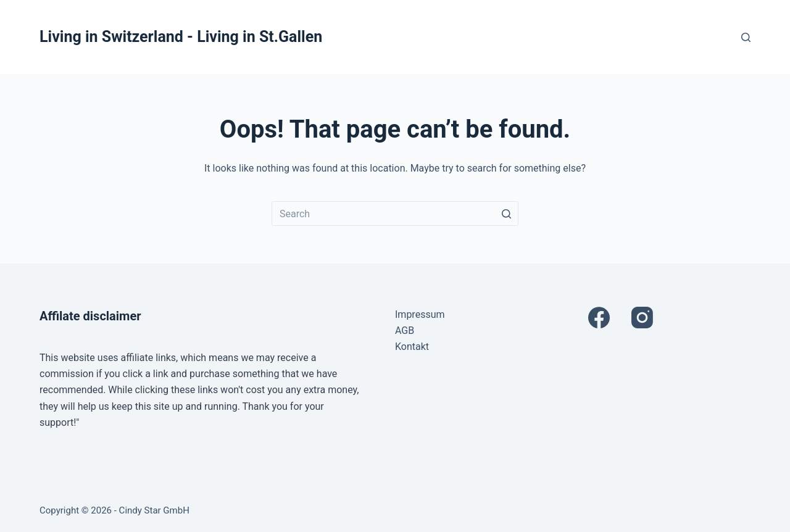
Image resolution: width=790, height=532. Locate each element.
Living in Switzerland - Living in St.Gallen (181, 37)
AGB (405, 330)
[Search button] (506, 214)
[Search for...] (395, 214)
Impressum (420, 314)
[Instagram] (642, 318)
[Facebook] (599, 318)
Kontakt (412, 347)
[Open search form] (746, 37)
